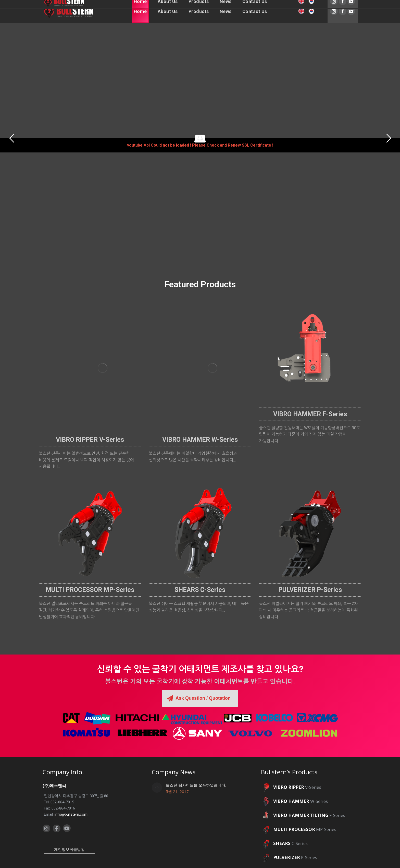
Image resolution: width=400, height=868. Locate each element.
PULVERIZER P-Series (310, 590)
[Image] (103, 368)
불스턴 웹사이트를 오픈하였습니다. (196, 785)
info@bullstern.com (71, 814)
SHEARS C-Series (200, 590)
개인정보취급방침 (69, 849)
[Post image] (157, 788)
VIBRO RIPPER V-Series (90, 440)
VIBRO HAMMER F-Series (310, 414)
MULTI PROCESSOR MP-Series (90, 590)
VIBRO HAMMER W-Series (200, 440)
